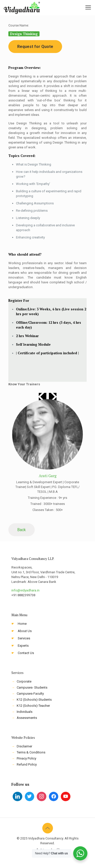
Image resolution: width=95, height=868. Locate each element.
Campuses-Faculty (30, 694)
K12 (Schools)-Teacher (33, 706)
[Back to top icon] (48, 828)
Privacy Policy (26, 758)
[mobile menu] (88, 8)
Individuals (25, 712)
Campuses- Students (32, 687)
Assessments (27, 718)
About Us (25, 631)
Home (22, 624)
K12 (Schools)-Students (34, 700)
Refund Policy (27, 764)
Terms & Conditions (31, 752)
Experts (23, 646)
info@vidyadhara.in (25, 590)
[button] (53, 397)
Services (24, 638)
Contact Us (26, 653)
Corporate (24, 681)
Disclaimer (24, 746)
